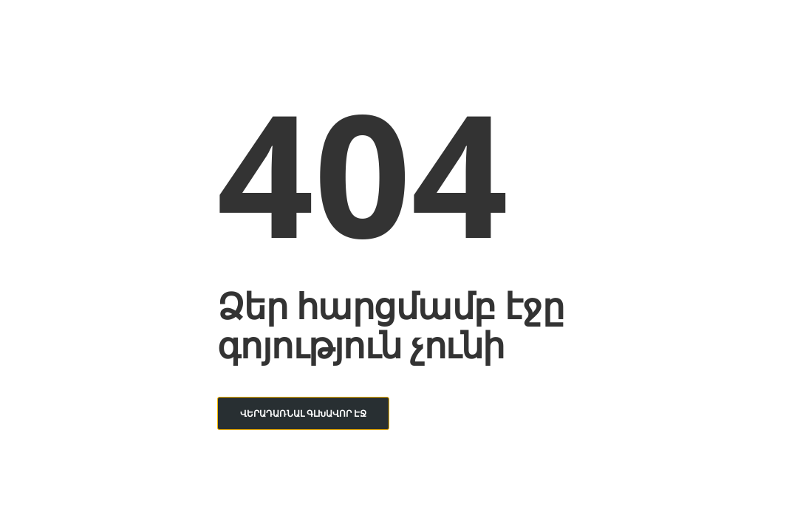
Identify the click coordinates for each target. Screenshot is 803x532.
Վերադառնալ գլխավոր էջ (303, 413)
